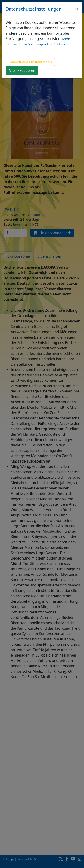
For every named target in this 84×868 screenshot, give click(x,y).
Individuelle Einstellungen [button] (30, 62)
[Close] (77, 9)
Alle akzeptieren (22, 70)
